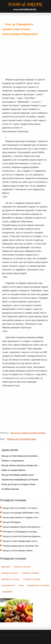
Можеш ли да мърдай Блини (22, 439)
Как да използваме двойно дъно (18, 475)
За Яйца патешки (10, 489)
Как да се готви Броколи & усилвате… (21, 456)
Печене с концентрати (13, 461)
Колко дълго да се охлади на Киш (19, 484)
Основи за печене (22, 567)
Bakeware (6, 567)
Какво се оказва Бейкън (14, 470)
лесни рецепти (8, 585)
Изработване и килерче (38, 585)
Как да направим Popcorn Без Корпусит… (22, 527)
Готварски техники (30, 573)
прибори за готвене (10, 579)
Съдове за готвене (32, 579)
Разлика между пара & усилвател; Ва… (21, 546)
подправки (7, 592)
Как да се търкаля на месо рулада (28, 433)
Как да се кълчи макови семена (18, 550)
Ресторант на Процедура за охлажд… (21, 532)
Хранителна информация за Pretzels (20, 480)
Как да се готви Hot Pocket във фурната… (23, 536)
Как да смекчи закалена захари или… (20, 465)
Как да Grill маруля (12, 522)
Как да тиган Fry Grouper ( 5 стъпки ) (20, 508)
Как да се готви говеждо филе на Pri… (21, 541)
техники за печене (10, 573)
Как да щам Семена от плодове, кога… (21, 517)
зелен (21, 585)
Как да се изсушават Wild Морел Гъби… (22, 513)
